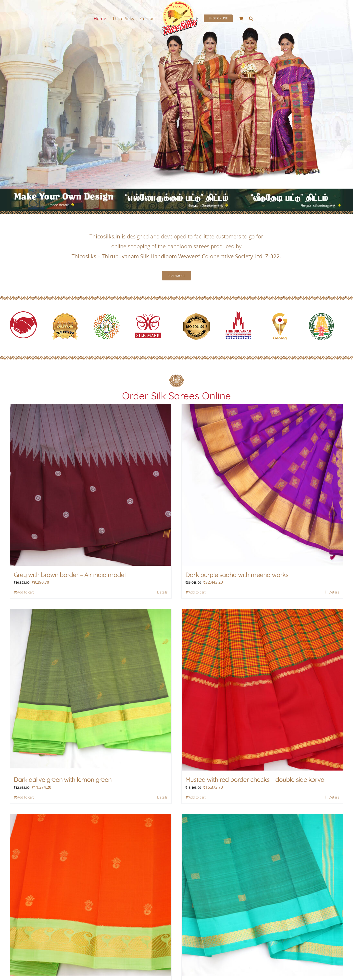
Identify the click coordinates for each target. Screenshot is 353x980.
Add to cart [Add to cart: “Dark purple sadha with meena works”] (197, 592)
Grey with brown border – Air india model (70, 575)
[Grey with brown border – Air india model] (91, 485)
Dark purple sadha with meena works (237, 575)
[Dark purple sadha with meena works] (262, 485)
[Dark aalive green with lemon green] (91, 690)
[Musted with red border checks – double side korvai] (262, 690)
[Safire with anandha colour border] (262, 895)
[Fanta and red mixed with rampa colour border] (91, 895)
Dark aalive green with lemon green (63, 780)
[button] (251, 18)
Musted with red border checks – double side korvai (255, 780)
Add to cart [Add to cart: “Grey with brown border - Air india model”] (26, 592)
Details (162, 592)
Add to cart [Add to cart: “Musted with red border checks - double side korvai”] (197, 797)
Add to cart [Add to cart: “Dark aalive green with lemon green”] (26, 797)
